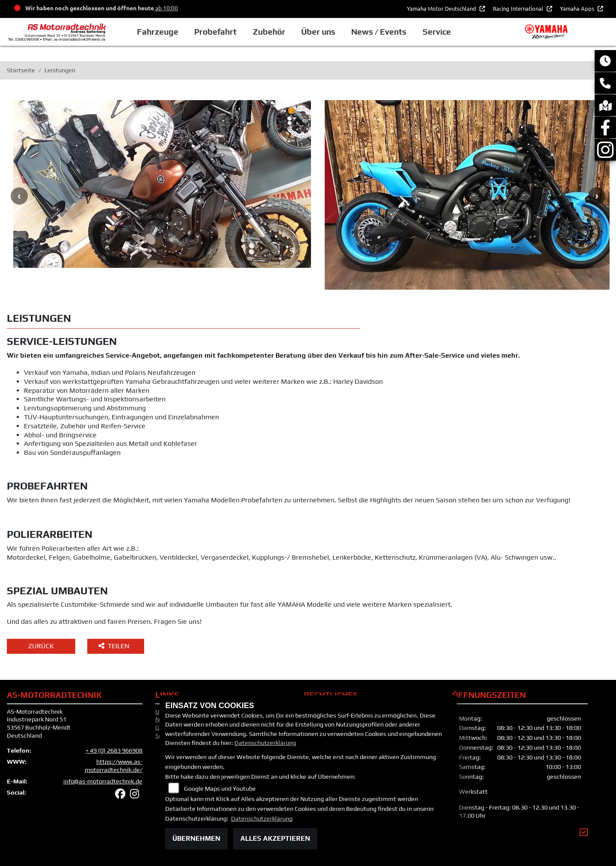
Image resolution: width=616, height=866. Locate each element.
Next (597, 196)
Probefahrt (215, 32)
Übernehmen (196, 838)
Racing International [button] (519, 8)
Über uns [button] (318, 32)
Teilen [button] (115, 646)
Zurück (41, 646)
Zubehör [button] (269, 32)
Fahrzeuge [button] (158, 32)
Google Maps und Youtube (220, 789)
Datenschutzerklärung (265, 743)
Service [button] (437, 32)
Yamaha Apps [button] (578, 8)
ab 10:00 (166, 8)
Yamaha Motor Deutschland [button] (442, 8)
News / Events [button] (379, 32)
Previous (19, 196)
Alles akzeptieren (275, 838)
